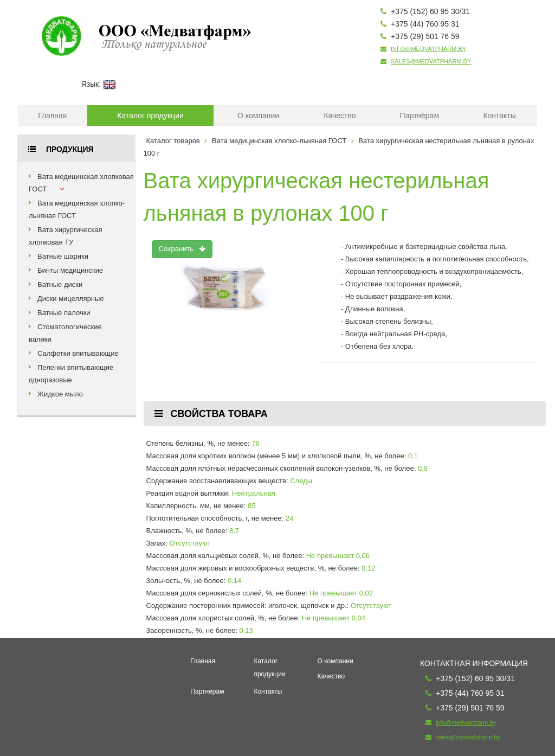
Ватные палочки (64, 313)
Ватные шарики (63, 256)
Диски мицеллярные (71, 299)
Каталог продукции (150, 116)
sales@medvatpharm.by (431, 61)
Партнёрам (420, 116)
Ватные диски (60, 284)
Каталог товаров (173, 141)
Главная (52, 116)
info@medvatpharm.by (428, 49)
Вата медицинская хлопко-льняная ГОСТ (279, 141)
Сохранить (182, 249)
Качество (340, 116)
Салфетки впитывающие (78, 353)
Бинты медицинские (70, 270)
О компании (258, 116)
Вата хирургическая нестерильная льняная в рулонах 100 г (317, 197)
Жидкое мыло (60, 394)
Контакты (499, 116)
